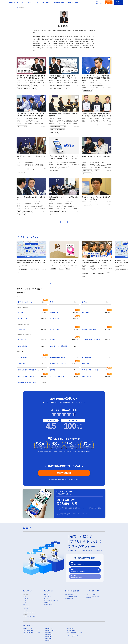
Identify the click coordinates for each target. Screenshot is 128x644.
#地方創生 (86, 273)
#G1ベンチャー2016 (22, 169)
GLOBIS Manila (48, 636)
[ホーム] (18, 8)
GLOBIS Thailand (48, 638)
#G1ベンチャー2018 (22, 127)
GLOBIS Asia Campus (49, 630)
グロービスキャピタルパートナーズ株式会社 (32, 633)
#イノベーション (87, 128)
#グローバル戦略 (54, 170)
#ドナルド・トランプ (88, 125)
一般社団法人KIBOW (71, 630)
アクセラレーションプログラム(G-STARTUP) (94, 597)
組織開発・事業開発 (49, 604)
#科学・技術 (53, 167)
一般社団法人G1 (70, 628)
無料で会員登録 (64, 473)
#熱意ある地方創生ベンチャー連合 (58, 127)
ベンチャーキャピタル (91, 594)
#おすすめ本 (53, 268)
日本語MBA (26, 596)
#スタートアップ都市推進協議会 (58, 130)
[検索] (97, 2)
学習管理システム (48, 602)
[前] (50, 283)
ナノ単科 (84, 577)
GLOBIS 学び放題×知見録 (29, 616)
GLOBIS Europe (48, 634)
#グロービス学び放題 (22, 270)
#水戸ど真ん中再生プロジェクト (98, 273)
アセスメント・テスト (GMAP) (51, 600)
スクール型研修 (48, 596)
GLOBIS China (48, 632)
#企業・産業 (86, 205)
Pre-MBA (26, 608)
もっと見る (64, 222)
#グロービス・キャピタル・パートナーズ (27, 89)
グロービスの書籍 (69, 594)
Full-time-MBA (28, 610)
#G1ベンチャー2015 (88, 171)
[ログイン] (102, 2)
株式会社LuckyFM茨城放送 (72, 636)
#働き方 (68, 268)
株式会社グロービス (28, 628)
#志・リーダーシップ (63, 167)
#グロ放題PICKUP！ (35, 270)
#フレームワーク (21, 172)
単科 (84, 570)
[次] (78, 283)
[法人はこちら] (119, 2)
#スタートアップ (54, 133)
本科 (84, 564)
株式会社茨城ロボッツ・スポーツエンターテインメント (74, 633)
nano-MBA (27, 606)
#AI (96, 125)
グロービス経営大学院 (28, 630)
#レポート (97, 171)
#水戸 (85, 276)
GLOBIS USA (47, 640)
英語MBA (25, 604)
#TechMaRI (34, 86)
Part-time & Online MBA (30, 612)
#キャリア (61, 268)
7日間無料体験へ (109, 2)
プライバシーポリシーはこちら (62, 515)
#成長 (19, 212)
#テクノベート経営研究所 (23, 86)
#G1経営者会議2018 (88, 90)
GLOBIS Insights (69, 598)
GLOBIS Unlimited (27, 618)
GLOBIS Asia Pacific (49, 628)
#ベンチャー (32, 169)
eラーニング (47, 598)
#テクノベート (21, 273)
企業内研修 (47, 594)
